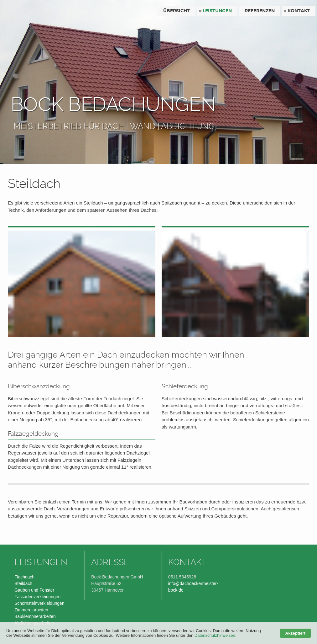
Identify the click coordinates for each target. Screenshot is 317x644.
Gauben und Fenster (34, 590)
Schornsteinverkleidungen (39, 603)
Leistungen (217, 11)
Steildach (23, 583)
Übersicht (177, 11)
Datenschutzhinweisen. (216, 635)
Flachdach (24, 577)
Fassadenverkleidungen (37, 597)
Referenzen (260, 11)
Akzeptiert (295, 633)
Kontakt (299, 11)
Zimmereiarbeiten (31, 610)
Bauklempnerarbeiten (35, 616)
